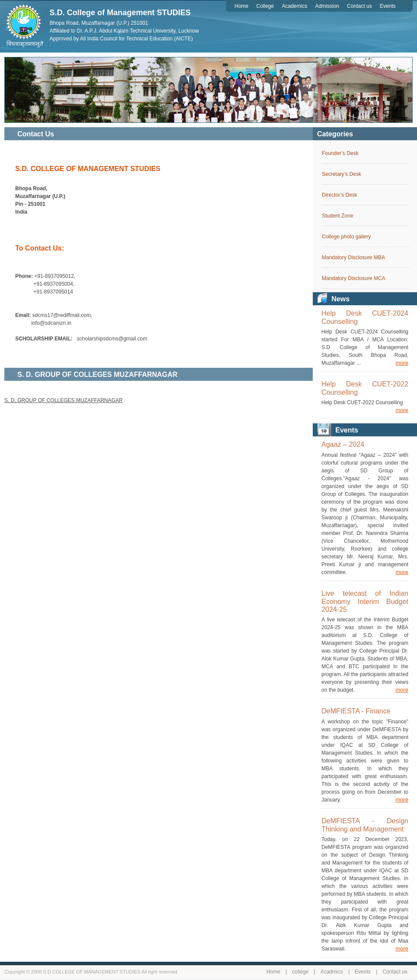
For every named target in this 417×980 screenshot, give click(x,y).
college (301, 972)
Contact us (359, 6)
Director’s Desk (340, 195)
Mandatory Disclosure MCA (354, 278)
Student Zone (338, 216)
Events (388, 6)
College (265, 6)
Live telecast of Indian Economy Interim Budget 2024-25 (365, 601)
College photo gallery (346, 237)
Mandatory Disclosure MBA (353, 257)
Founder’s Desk (340, 153)
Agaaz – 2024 (343, 444)
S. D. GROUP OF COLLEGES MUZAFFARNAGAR (64, 400)
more (402, 363)
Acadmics (332, 972)
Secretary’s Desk (341, 174)
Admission (327, 6)
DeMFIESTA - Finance (356, 711)
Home (242, 6)
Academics (295, 6)
